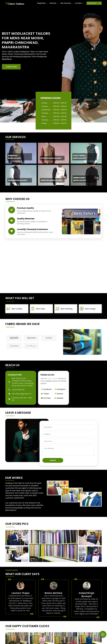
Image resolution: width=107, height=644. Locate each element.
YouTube (45, 398)
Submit (53, 460)
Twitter (45, 394)
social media (53, 379)
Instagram (60, 389)
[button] (11, 67)
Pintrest (58, 394)
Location (79, 3)
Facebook (46, 389)
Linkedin (59, 398)
